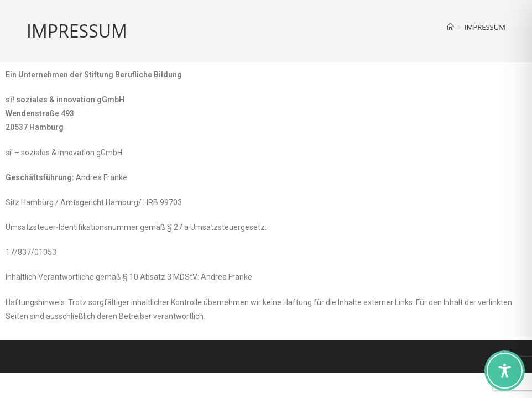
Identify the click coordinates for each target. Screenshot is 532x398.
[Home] (450, 27)
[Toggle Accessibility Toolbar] (505, 371)
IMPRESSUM (485, 27)
